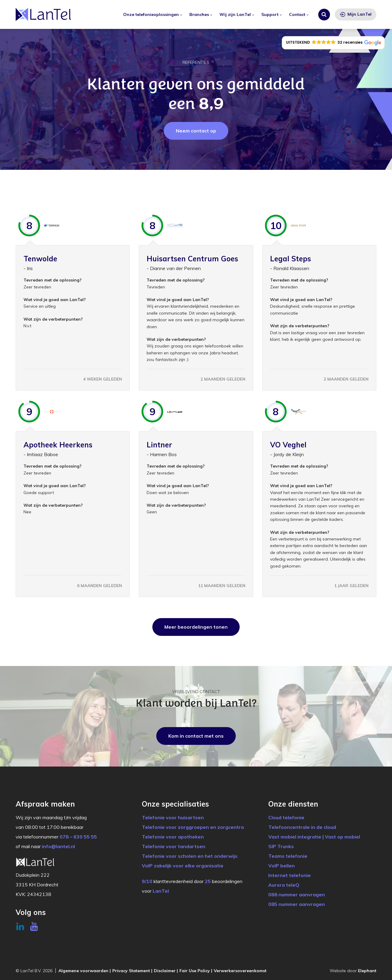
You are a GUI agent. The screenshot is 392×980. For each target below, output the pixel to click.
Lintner (159, 445)
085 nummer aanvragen (297, 904)
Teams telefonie (288, 856)
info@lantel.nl (58, 846)
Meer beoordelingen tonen (196, 627)
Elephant (367, 971)
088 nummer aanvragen (297, 894)
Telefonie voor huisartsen (173, 817)
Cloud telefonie (286, 817)
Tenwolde (40, 259)
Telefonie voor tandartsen (174, 846)
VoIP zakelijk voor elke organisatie (183, 866)
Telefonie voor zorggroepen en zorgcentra (193, 827)
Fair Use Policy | (196, 971)
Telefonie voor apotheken (173, 837)
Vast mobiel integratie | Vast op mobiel (314, 837)
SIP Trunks (281, 846)
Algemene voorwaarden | (85, 971)
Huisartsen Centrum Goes (192, 259)
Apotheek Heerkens (58, 445)
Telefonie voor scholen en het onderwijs (190, 856)
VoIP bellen (282, 866)
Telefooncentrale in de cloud (302, 827)
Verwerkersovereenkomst (240, 971)
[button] (333, 43)
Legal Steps (291, 259)
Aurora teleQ (284, 885)
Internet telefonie (289, 875)
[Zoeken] (324, 15)
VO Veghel (288, 445)
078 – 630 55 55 (78, 837)
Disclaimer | (166, 971)
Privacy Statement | (132, 971)
